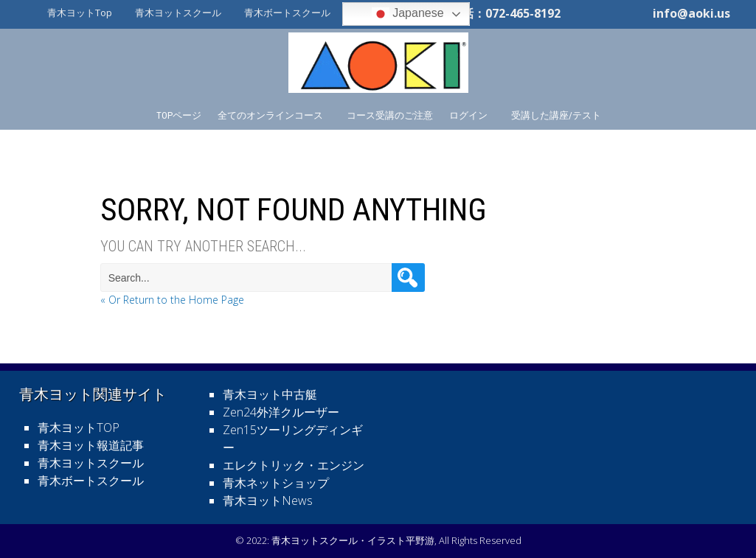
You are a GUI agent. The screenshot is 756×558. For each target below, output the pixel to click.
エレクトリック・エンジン (294, 465)
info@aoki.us (691, 13)
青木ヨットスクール (178, 13)
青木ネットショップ (276, 483)
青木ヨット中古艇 (270, 394)
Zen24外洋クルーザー (281, 412)
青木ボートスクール (287, 13)
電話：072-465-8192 (505, 13)
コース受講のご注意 (390, 115)
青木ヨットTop (80, 13)
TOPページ (179, 115)
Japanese (408, 14)
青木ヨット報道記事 (91, 445)
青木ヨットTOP (79, 428)
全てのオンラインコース (270, 115)
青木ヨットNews (268, 501)
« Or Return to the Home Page (172, 300)
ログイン (468, 115)
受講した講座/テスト (556, 115)
